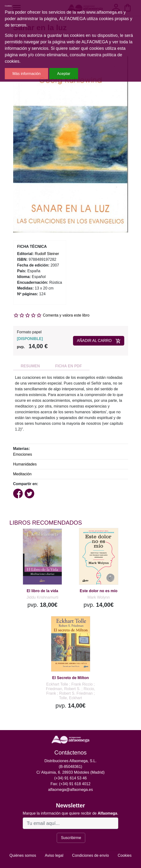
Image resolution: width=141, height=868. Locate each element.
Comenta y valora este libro (66, 315)
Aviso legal (54, 855)
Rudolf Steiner (47, 254)
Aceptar (64, 74)
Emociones (23, 454)
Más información (26, 74)
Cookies (125, 855)
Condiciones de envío (90, 855)
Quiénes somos (23, 855)
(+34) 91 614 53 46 (71, 778)
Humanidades (25, 464)
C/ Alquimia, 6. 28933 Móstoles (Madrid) (70, 772)
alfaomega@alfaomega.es (70, 790)
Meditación (22, 474)
